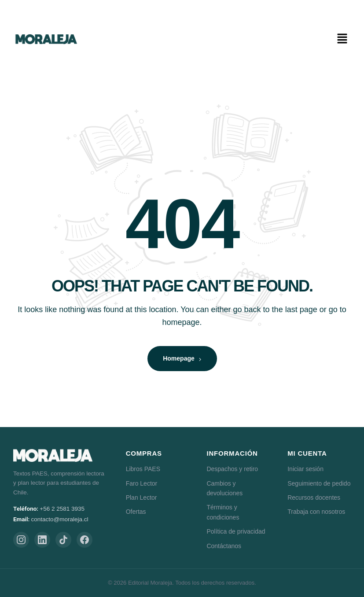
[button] (342, 39)
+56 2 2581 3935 (62, 509)
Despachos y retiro (232, 469)
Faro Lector (142, 483)
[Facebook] (85, 540)
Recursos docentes (314, 497)
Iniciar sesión (305, 469)
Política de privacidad (236, 531)
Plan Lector (142, 497)
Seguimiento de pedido (319, 483)
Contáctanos (224, 546)
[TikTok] (63, 540)
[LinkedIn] (42, 540)
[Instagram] (21, 540)
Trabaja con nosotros (316, 512)
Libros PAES (143, 469)
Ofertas (136, 512)
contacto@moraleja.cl (60, 519)
